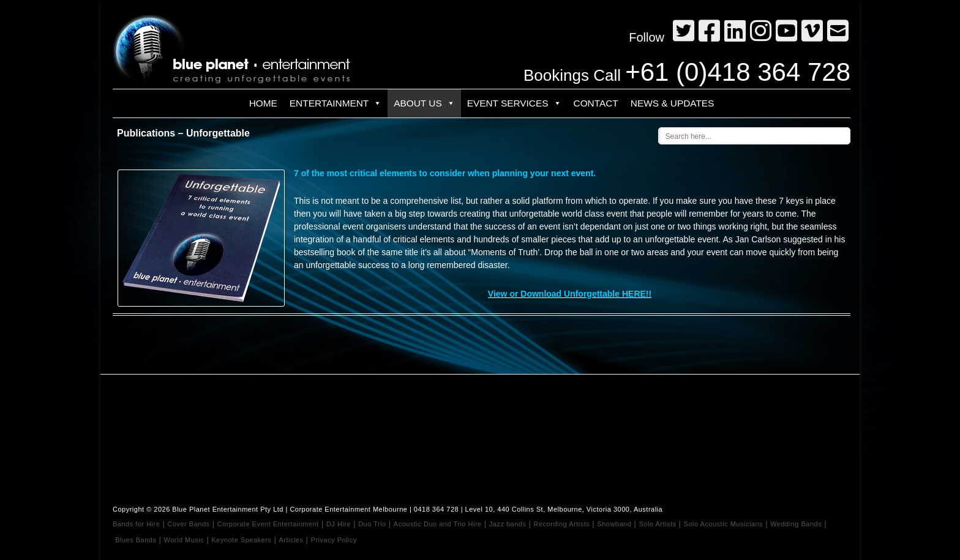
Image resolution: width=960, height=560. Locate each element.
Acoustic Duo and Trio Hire (438, 524)
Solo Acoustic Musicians (724, 524)
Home (263, 103)
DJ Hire (339, 524)
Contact (596, 103)
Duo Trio (372, 524)
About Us (424, 103)
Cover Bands (188, 524)
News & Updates (673, 103)
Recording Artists (562, 524)
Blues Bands (136, 540)
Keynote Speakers (241, 540)
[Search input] (741, 136)
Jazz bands (508, 524)
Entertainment (336, 103)
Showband (614, 524)
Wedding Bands (796, 524)
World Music (184, 540)
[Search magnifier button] (844, 134)
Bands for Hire (136, 524)
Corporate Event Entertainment (268, 524)
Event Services (514, 103)
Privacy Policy (334, 540)
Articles (291, 540)
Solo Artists (657, 524)
